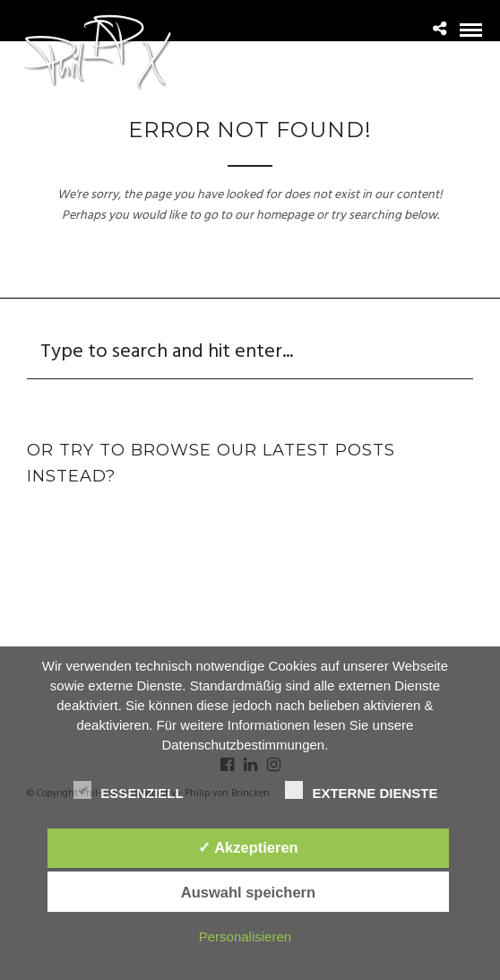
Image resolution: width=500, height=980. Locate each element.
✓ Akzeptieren (248, 847)
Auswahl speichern (248, 892)
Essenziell (129, 791)
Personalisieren (245, 937)
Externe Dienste (361, 791)
